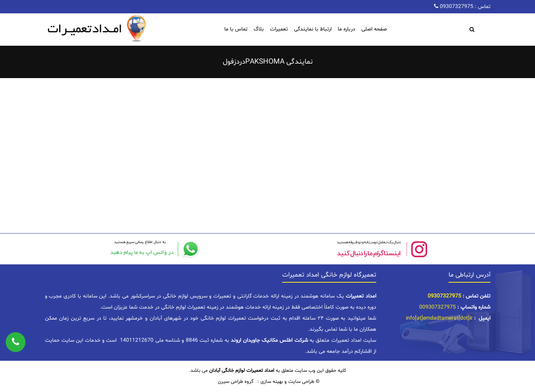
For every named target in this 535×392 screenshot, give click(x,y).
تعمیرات (279, 29)
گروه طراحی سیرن (236, 382)
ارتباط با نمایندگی (313, 29)
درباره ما (347, 29)
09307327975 (456, 7)
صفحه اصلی (374, 29)
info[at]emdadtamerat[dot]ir (439, 318)
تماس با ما (236, 29)
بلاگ (259, 29)
